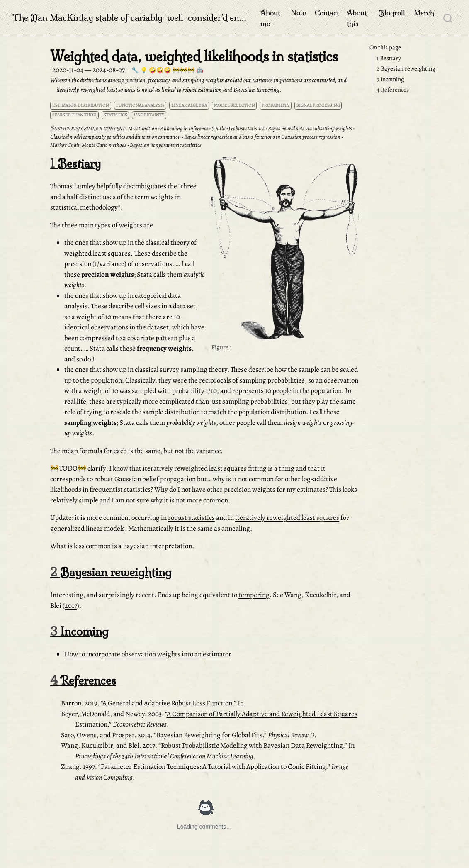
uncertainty (149, 115)
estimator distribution (81, 105)
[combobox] (448, 18)
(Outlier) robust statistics (238, 128)
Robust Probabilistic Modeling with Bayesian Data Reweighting (252, 745)
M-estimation (143, 128)
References (393, 90)
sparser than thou (74, 115)
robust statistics (191, 518)
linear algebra (189, 105)
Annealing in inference (184, 128)
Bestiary (389, 58)
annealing (236, 528)
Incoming (390, 79)
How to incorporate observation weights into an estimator (148, 654)
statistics (115, 115)
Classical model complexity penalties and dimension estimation (115, 137)
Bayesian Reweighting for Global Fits (209, 735)
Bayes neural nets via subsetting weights (310, 128)
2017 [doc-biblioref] (71, 606)
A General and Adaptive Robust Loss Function (167, 703)
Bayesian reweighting (406, 68)
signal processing (318, 105)
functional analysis (140, 105)
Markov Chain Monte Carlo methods (88, 145)
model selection (234, 105)
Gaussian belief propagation (155, 479)
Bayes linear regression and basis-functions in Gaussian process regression (262, 137)
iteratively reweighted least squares (287, 518)
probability (276, 105)
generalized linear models (87, 528)
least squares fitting (238, 468)
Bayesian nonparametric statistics (166, 145)
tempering (254, 595)
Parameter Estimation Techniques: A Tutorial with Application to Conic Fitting (213, 767)
